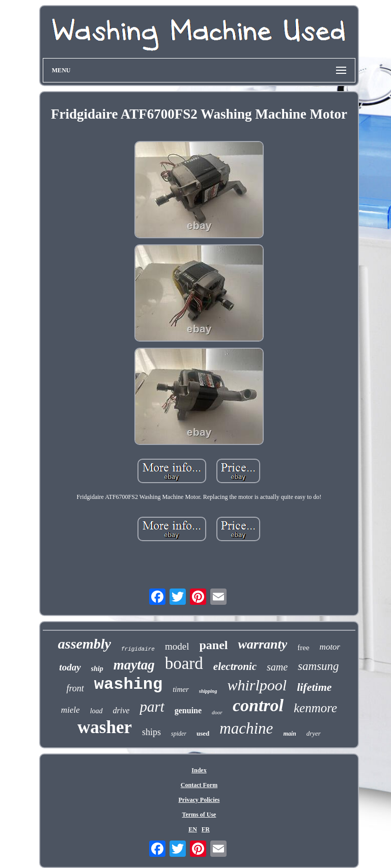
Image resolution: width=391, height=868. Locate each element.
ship (97, 669)
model (177, 646)
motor (330, 647)
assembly (85, 644)
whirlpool (257, 685)
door (217, 712)
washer (105, 727)
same (277, 667)
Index (199, 770)
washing (128, 684)
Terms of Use (199, 815)
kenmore (315, 708)
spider (179, 734)
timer (181, 689)
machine (246, 728)
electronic (235, 666)
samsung (318, 666)
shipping (208, 691)
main (289, 734)
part (152, 707)
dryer (314, 733)
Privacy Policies (199, 800)
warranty (262, 644)
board (184, 663)
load (96, 711)
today (70, 667)
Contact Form (199, 785)
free (303, 648)
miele (71, 710)
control (258, 705)
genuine (188, 710)
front (75, 688)
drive (121, 710)
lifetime (314, 687)
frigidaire (138, 649)
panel (213, 645)
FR (206, 829)
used (203, 733)
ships (151, 732)
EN (193, 829)
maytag (134, 665)
